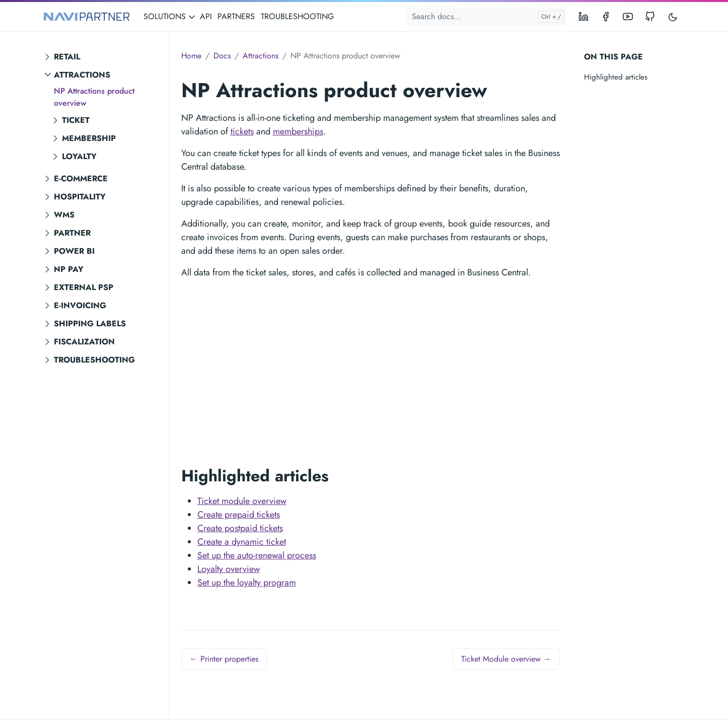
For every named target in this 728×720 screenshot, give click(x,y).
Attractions (82, 75)
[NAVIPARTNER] (87, 17)
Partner (72, 233)
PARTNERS (236, 16)
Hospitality (80, 197)
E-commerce (81, 178)
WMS (64, 215)
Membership (89, 138)
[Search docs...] (486, 17)
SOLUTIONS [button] (170, 16)
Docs (222, 56)
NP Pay (69, 269)
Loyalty (79, 156)
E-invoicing (80, 305)
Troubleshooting (94, 360)
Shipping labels (90, 323)
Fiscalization (84, 342)
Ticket (76, 120)
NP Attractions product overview (94, 97)
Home (191, 56)
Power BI (74, 251)
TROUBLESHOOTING (297, 16)
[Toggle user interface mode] (673, 17)
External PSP (84, 287)
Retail (67, 57)
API (206, 16)
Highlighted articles (616, 77)
